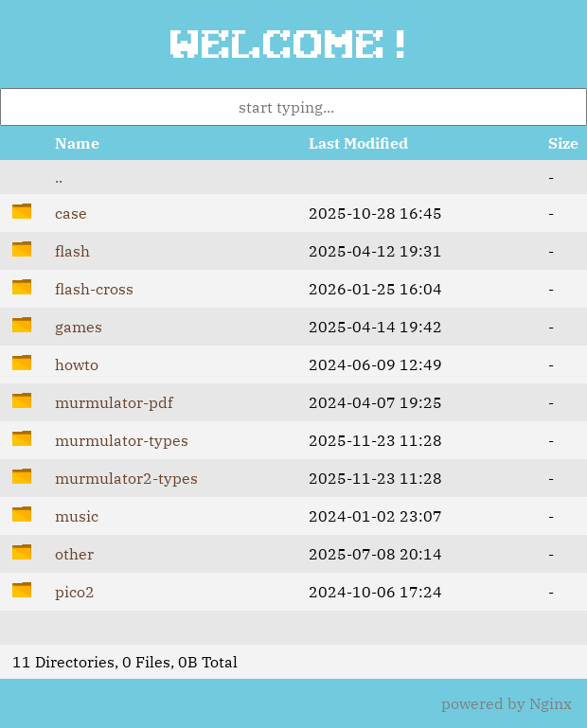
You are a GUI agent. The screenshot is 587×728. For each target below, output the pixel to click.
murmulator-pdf (114, 402)
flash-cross (94, 289)
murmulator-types (122, 440)
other (74, 554)
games (79, 327)
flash (72, 251)
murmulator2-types (126, 478)
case (71, 213)
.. (59, 177)
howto (77, 364)
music (77, 516)
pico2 (75, 592)
